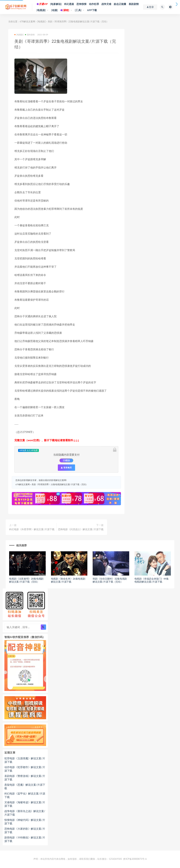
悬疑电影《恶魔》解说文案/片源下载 (25, 786)
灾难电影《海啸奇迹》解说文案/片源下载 (25, 804)
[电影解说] (56, 4)
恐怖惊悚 (81, 4)
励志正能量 (120, 4)
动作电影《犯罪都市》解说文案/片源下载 (25, 769)
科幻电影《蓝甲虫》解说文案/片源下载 (25, 795)
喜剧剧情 (134, 4)
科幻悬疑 (69, 4)
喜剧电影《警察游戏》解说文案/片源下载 (25, 778)
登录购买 (66, 468)
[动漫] (54, 10)
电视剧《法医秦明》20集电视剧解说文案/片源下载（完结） (26, 580)
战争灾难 (106, 4)
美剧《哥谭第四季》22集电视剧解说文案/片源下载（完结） (60, 484)
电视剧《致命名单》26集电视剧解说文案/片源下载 (68, 580)
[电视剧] (41, 10)
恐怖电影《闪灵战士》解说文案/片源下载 (81, 529)
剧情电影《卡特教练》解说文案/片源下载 (25, 839)
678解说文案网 (27, 21)
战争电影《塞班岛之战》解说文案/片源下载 (25, 813)
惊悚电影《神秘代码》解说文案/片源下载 (25, 822)
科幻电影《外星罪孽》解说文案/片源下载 (32, 529)
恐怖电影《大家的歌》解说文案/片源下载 (25, 830)
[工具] (78, 10)
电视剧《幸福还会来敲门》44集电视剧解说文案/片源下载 (152, 580)
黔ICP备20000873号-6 (135, 859)
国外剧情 (30, 35)
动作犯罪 (94, 4)
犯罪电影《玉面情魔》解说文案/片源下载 (25, 760)
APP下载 (92, 10)
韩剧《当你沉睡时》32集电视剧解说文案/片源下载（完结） (110, 580)
